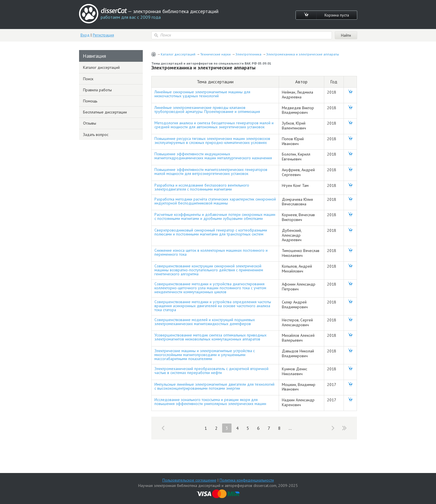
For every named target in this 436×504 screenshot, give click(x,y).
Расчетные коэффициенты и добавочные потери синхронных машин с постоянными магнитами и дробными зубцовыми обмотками (215, 216)
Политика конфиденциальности (247, 480)
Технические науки (215, 54)
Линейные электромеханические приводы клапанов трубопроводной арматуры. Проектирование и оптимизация (207, 110)
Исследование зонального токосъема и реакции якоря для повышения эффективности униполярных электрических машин (210, 402)
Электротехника (248, 54)
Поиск (88, 79)
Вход (85, 35)
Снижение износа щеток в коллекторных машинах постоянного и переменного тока (211, 252)
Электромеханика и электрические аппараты (303, 54)
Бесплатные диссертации (105, 112)
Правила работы (97, 90)
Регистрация (103, 35)
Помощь (90, 101)
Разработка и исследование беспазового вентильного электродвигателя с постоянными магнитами (202, 187)
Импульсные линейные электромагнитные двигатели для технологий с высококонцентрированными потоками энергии (214, 386)
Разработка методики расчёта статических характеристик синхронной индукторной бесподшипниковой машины (215, 201)
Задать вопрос (96, 135)
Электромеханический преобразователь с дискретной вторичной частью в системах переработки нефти (211, 371)
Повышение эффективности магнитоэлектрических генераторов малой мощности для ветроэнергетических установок (211, 172)
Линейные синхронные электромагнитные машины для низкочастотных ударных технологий (202, 94)
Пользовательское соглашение (189, 480)
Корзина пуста (337, 15)
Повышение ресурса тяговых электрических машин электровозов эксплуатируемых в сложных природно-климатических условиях (212, 141)
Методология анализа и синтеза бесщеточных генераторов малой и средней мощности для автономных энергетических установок (214, 125)
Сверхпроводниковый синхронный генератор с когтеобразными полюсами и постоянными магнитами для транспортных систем (211, 232)
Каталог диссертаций (178, 54)
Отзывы (90, 123)
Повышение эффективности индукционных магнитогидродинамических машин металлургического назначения (213, 156)
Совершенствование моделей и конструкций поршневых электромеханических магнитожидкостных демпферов (205, 322)
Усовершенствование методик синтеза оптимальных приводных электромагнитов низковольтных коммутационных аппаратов (210, 337)
